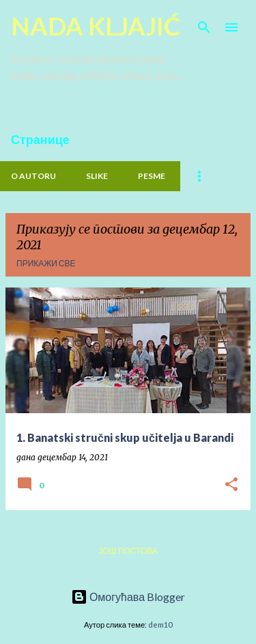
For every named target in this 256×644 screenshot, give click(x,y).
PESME (152, 176)
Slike (97, 176)
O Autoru (33, 176)
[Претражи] (204, 27)
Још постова (128, 551)
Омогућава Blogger (128, 597)
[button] (231, 485)
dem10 (160, 625)
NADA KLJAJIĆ (96, 26)
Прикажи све (46, 263)
